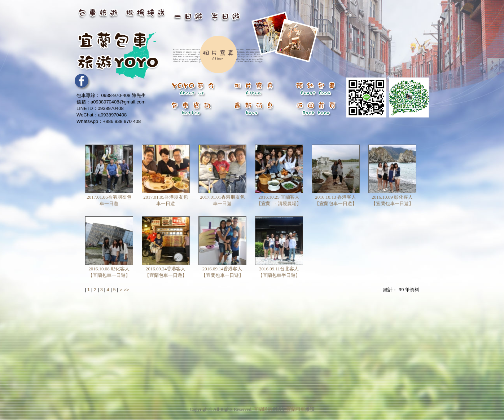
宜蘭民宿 (263, 406)
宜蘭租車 (296, 406)
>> (126, 290)
